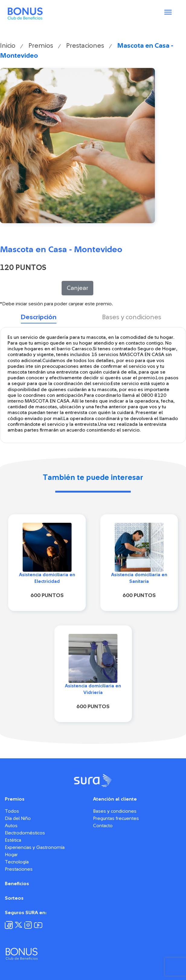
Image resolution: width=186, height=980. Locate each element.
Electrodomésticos (25, 833)
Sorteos (14, 898)
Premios (41, 46)
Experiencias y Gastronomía (35, 847)
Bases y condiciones (115, 811)
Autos (11, 826)
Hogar (11, 855)
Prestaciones (85, 46)
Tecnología (17, 862)
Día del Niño (18, 818)
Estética (13, 840)
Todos (12, 811)
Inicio (8, 46)
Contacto (103, 826)
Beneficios (17, 884)
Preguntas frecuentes (116, 818)
